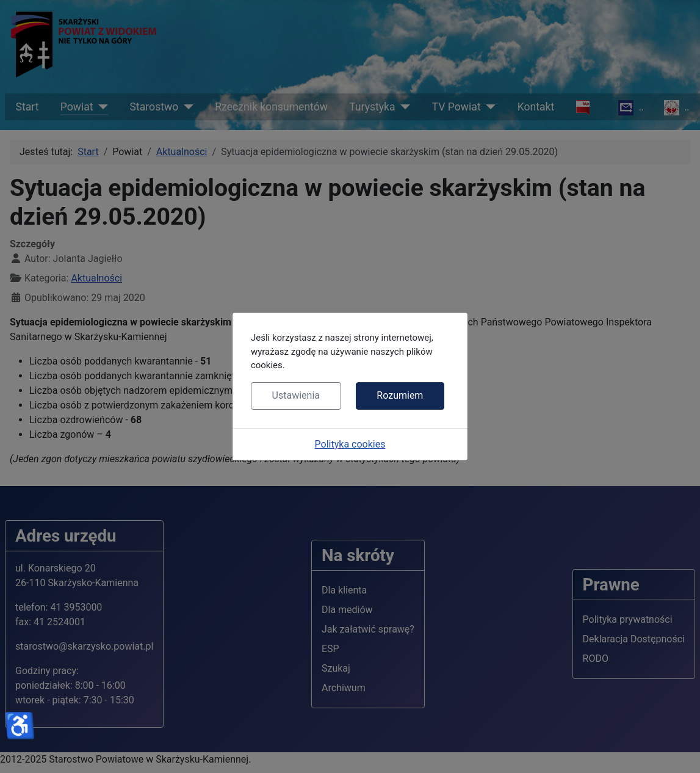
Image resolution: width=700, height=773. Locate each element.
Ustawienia (296, 395)
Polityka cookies (350, 444)
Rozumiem (400, 395)
